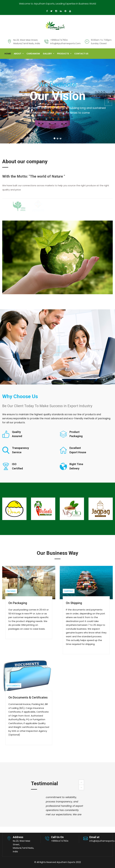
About (18, 54)
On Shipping (74, 603)
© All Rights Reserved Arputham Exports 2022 (58, 862)
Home (8, 54)
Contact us (81, 54)
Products (63, 54)
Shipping (69, 591)
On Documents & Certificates (28, 697)
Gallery (47, 54)
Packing (11, 591)
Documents (13, 686)
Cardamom (33, 54)
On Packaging (18, 603)
